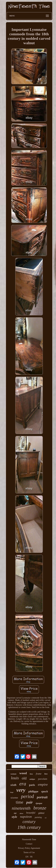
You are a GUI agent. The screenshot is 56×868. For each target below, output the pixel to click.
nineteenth (21, 808)
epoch (45, 791)
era (23, 784)
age (15, 813)
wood (23, 773)
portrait (42, 797)
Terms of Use (29, 852)
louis (15, 778)
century (29, 822)
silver (21, 813)
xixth (13, 785)
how (31, 774)
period (27, 796)
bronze (40, 808)
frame (39, 774)
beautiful (31, 813)
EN (27, 857)
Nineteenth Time (29, 839)
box (46, 774)
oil (46, 818)
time (20, 802)
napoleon (26, 817)
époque (39, 803)
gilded (41, 813)
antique (32, 779)
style (14, 817)
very (21, 790)
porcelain (43, 779)
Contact (29, 844)
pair (29, 802)
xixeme (14, 798)
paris (32, 785)
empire (43, 784)
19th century (29, 827)
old (24, 778)
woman (13, 774)
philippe (33, 791)
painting (38, 817)
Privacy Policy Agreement (29, 848)
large (12, 792)
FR (31, 857)
